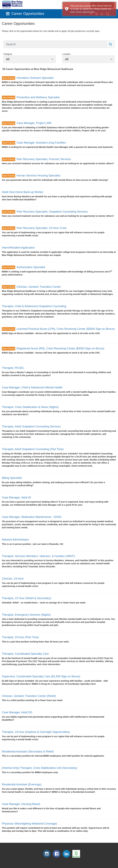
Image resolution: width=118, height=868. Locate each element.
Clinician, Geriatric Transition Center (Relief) (29, 696)
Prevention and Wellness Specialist (38, 97)
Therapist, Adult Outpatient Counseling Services (31, 427)
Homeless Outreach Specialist (35, 78)
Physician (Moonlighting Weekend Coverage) (29, 824)
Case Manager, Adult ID (16, 498)
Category (8, 54)
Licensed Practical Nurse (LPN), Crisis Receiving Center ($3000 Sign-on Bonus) (66, 329)
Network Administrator (15, 540)
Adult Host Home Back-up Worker (23, 192)
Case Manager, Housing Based (21, 804)
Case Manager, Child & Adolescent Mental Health (32, 387)
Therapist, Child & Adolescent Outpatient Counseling (34, 306)
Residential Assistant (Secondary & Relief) (28, 752)
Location (66, 54)
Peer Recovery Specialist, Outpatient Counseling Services (52, 212)
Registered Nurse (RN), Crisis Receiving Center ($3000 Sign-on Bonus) (60, 348)
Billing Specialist (12, 478)
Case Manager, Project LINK (34, 123)
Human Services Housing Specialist (38, 176)
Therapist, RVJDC (13, 368)
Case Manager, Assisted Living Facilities (41, 143)
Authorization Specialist (31, 267)
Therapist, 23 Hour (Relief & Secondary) (26, 598)
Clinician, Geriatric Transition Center (39, 287)
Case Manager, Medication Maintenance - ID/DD (32, 517)
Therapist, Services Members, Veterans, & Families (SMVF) (38, 556)
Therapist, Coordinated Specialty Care (25, 654)
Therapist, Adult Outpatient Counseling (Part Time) (33, 449)
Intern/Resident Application (18, 248)
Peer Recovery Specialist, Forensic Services (44, 159)
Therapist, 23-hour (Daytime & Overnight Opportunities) (36, 732)
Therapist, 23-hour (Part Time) (20, 637)
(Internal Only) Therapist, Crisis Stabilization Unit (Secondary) (40, 768)
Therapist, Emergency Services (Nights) (26, 615)
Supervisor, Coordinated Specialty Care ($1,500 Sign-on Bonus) (41, 676)
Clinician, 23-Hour (13, 579)
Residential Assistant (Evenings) (22, 784)
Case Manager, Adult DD (17, 712)
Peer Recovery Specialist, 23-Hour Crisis (41, 228)
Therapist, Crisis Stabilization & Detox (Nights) (30, 407)
